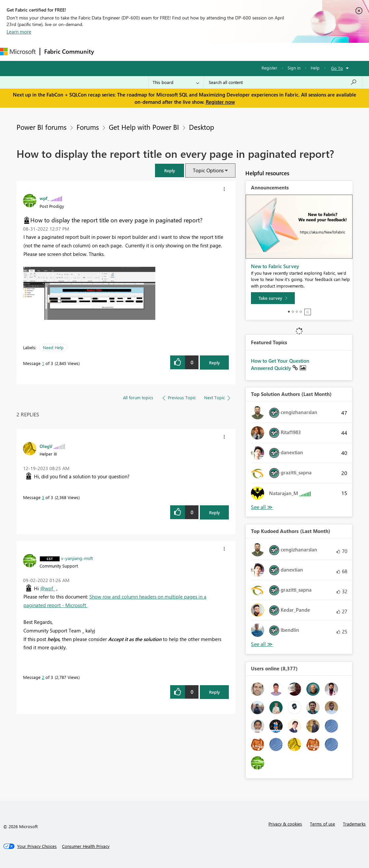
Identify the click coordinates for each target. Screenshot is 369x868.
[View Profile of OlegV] (46, 446)
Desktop (201, 127)
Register (269, 68)
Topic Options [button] (208, 170)
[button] (169, 170)
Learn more (19, 32)
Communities (194, 52)
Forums (109, 52)
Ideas (165, 52)
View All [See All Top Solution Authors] (262, 507)
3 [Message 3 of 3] (43, 497)
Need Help (53, 347)
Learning (249, 52)
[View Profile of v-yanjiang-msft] (77, 558)
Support (277, 52)
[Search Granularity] (176, 82)
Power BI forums (42, 127)
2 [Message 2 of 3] (43, 677)
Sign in (294, 68)
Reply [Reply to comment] (215, 512)
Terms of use (323, 824)
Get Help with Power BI (144, 127)
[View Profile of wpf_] (45, 198)
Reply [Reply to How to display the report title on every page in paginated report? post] (215, 363)
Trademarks (354, 824)
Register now (220, 102)
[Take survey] (273, 298)
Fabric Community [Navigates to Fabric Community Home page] (69, 51)
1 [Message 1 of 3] (43, 363)
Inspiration (138, 52)
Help (315, 68)
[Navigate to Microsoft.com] (18, 52)
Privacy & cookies (285, 824)
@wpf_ (48, 588)
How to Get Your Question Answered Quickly (280, 364)
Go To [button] (337, 68)
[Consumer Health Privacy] (86, 846)
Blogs (224, 52)
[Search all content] (283, 82)
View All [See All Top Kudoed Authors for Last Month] (262, 644)
